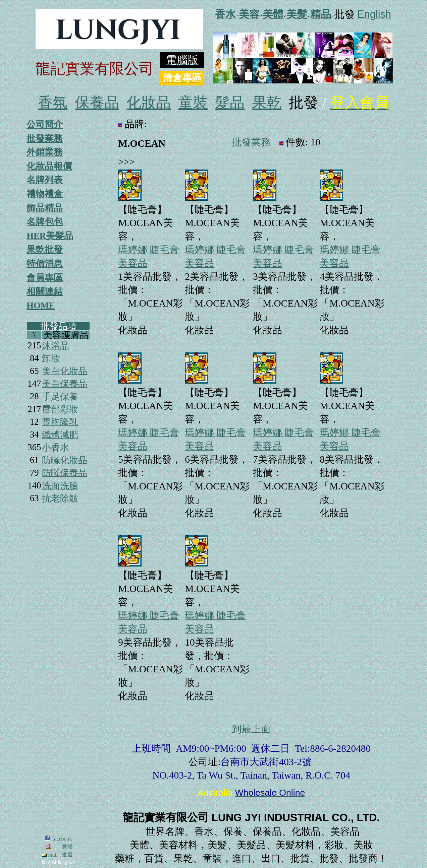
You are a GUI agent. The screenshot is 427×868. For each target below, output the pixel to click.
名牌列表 (45, 180)
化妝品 (149, 103)
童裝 (193, 103)
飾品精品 (45, 208)
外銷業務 (45, 152)
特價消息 (45, 264)
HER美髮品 (50, 236)
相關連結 (45, 291)
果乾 (267, 103)
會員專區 (45, 278)
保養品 (97, 103)
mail (50, 855)
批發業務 (45, 138)
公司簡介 (45, 124)
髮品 (230, 103)
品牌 (135, 124)
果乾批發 (45, 250)
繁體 (67, 847)
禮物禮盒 (45, 194)
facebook (62, 839)
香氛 (53, 103)
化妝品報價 (49, 166)
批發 (67, 854)
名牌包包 (45, 222)
